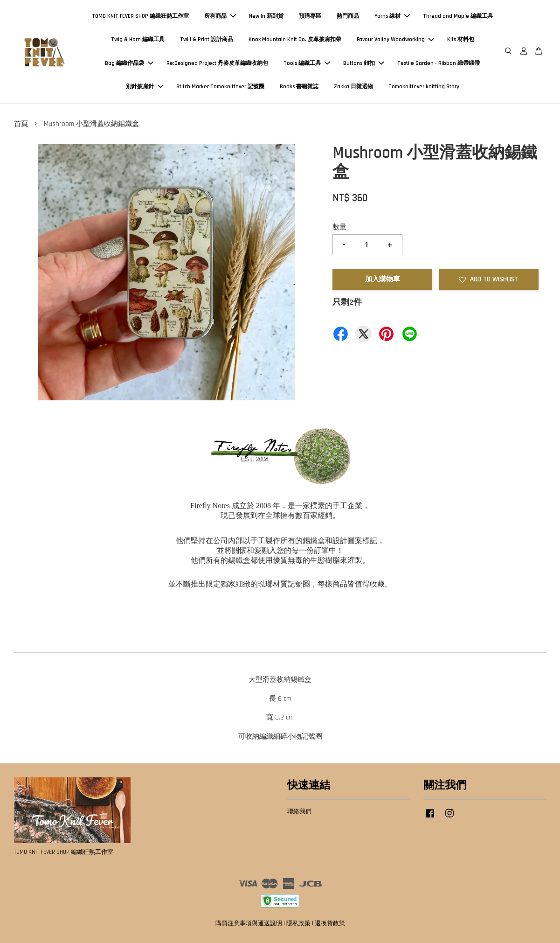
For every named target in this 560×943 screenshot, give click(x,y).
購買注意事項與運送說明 (249, 923)
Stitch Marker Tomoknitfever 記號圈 (220, 87)
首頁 (21, 124)
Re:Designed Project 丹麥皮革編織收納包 (217, 63)
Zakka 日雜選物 (353, 87)
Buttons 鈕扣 (364, 63)
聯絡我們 (299, 811)
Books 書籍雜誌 (299, 87)
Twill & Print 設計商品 (207, 39)
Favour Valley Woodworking (395, 39)
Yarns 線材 (392, 16)
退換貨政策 (330, 923)
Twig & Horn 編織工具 (138, 39)
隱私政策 (298, 923)
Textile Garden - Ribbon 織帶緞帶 (439, 63)
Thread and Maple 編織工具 (458, 16)
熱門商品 (348, 16)
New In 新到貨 (266, 16)
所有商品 (220, 16)
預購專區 (310, 16)
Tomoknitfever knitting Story (424, 87)
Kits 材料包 (461, 39)
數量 (339, 227)
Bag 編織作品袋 (129, 63)
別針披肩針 (145, 87)
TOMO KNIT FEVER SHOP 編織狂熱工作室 (140, 16)
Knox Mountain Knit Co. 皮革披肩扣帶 (295, 39)
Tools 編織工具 (307, 63)
